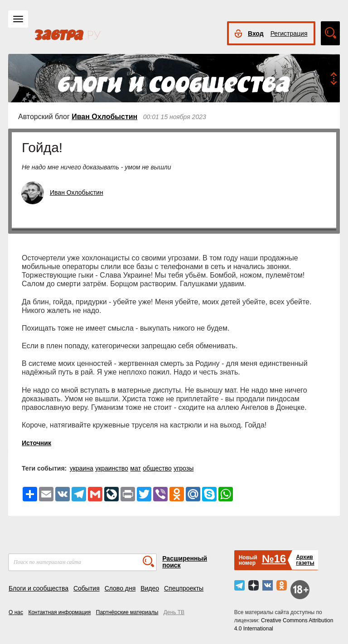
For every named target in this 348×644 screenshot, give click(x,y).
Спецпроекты (184, 588)
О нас (16, 612)
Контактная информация (59, 612)
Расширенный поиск (185, 562)
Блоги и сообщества (39, 588)
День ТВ (174, 612)
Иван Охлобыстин (104, 117)
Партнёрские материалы (127, 612)
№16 (274, 559)
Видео (150, 588)
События (87, 588)
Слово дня (120, 588)
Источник (36, 443)
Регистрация (289, 34)
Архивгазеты (305, 560)
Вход (256, 34)
